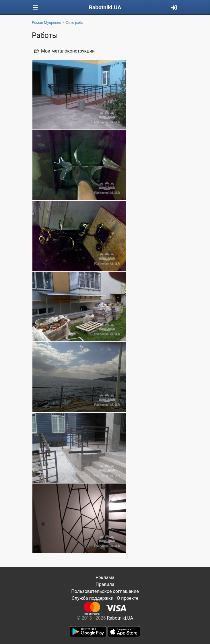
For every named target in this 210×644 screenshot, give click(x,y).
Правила (105, 584)
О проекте (128, 598)
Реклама (105, 578)
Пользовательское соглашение (105, 591)
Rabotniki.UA (105, 7)
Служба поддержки (93, 598)
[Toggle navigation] (35, 8)
